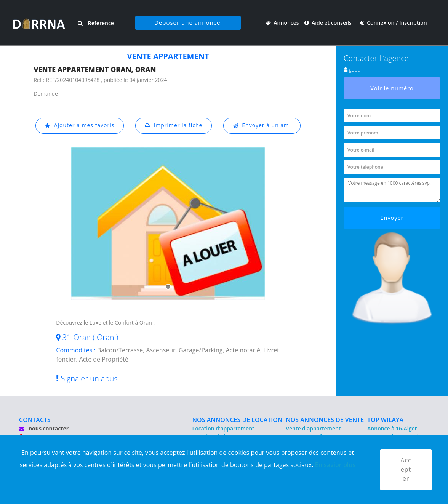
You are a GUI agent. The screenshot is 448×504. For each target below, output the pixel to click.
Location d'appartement (223, 428)
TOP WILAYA (385, 420)
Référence (95, 23)
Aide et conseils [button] (328, 23)
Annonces (282, 23)
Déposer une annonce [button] (187, 22)
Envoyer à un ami (262, 126)
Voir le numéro (392, 88)
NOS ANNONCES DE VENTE (325, 420)
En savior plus (335, 465)
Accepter (406, 470)
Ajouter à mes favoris (80, 126)
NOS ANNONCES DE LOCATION (238, 420)
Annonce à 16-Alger (392, 428)
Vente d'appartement (313, 428)
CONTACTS (35, 420)
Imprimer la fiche (174, 126)
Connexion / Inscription (393, 23)
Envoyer (392, 218)
